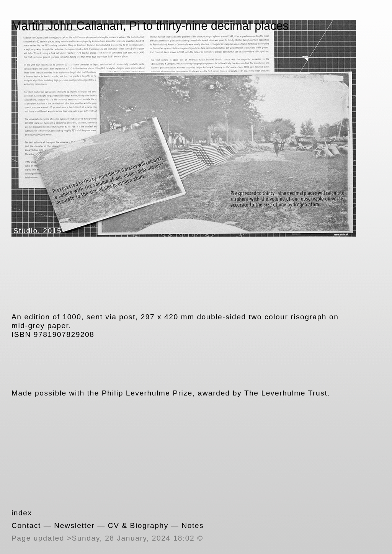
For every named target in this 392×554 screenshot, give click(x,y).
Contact (26, 525)
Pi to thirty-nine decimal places (209, 26)
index (22, 513)
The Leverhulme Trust (286, 393)
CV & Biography (138, 525)
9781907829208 (64, 334)
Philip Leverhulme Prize (147, 393)
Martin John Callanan (67, 26)
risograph (309, 317)
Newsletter (74, 525)
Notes (193, 525)
